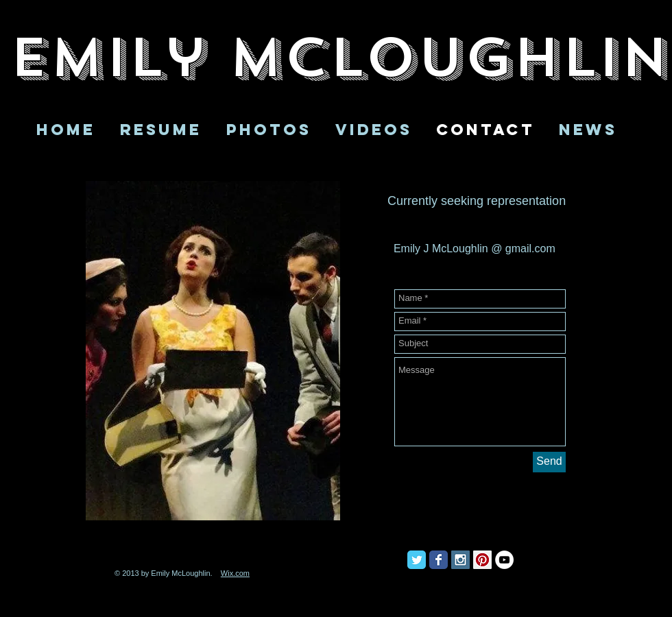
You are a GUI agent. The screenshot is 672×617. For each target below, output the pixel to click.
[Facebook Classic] (439, 560)
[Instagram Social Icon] (460, 560)
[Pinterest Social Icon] (482, 560)
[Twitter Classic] (417, 560)
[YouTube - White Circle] (504, 560)
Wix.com (235, 573)
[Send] (549, 462)
